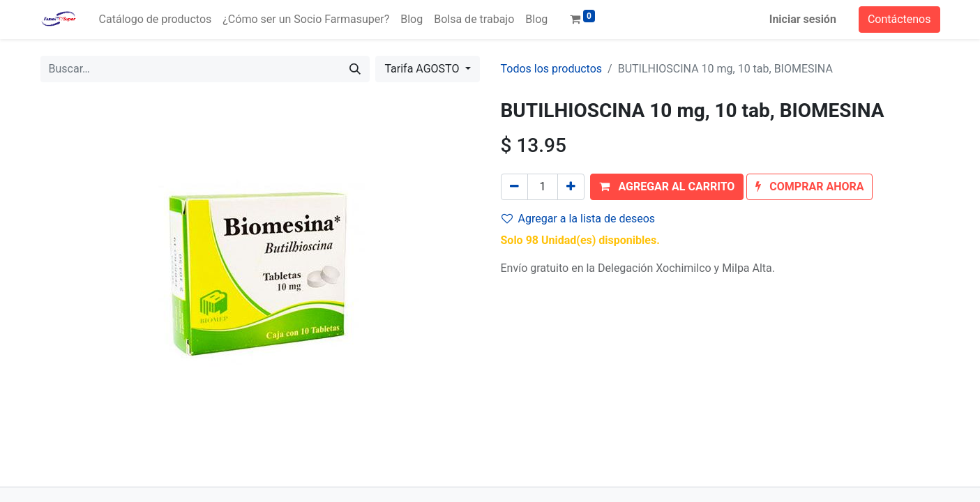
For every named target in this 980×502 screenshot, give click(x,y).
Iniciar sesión (803, 19)
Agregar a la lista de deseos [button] (579, 219)
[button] (667, 187)
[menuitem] (156, 20)
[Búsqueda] (355, 69)
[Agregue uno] (571, 187)
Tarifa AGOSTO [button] (423, 69)
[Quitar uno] (514, 187)
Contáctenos (899, 19)
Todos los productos (552, 69)
